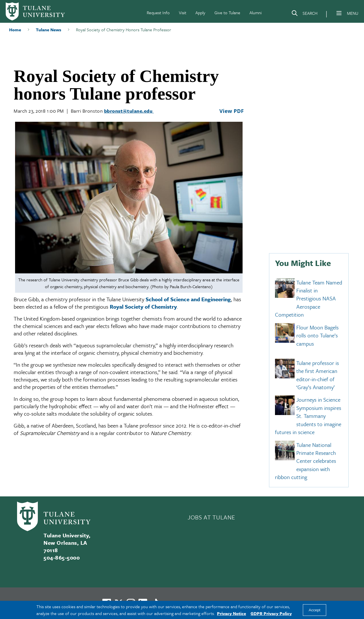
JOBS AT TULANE (211, 517)
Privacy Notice (231, 613)
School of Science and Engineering (188, 299)
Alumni (256, 13)
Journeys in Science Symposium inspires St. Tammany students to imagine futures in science (308, 416)
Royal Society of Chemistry (143, 307)
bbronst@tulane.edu (129, 111)
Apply (200, 13)
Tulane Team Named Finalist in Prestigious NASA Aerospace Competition (309, 299)
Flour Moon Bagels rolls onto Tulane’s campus (318, 335)
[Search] (304, 14)
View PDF (231, 111)
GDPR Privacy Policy (271, 613)
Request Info (158, 13)
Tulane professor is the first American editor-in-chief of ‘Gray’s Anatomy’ (318, 375)
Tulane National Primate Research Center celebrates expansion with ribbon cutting (306, 461)
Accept (315, 610)
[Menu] (339, 13)
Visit (183, 13)
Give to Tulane (227, 13)
